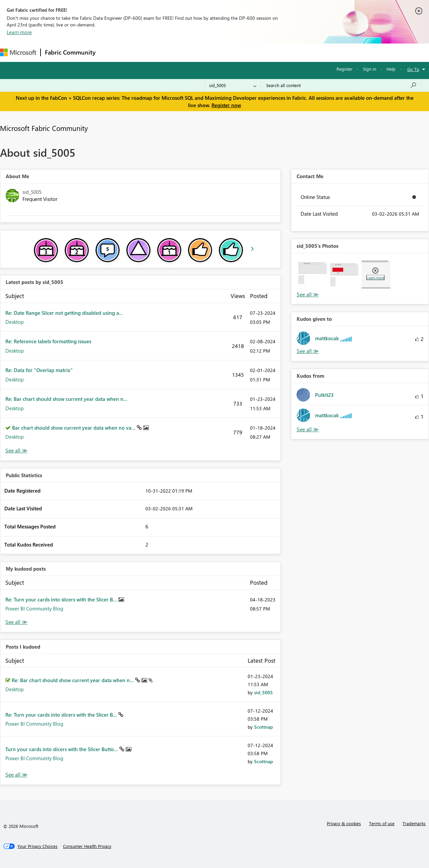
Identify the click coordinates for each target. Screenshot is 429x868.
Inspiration (140, 52)
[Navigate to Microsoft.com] (18, 52)
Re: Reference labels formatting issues (48, 341)
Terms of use (382, 823)
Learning (253, 52)
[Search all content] (341, 85)
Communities (198, 52)
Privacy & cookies (344, 823)
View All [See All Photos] (308, 295)
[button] (312, 274)
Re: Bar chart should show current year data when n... (66, 399)
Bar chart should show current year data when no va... (74, 428)
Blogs (228, 52)
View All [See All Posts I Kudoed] (16, 775)
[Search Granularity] (233, 85)
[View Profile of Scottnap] (263, 727)
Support (282, 52)
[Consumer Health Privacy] (87, 846)
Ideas (168, 52)
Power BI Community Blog (34, 608)
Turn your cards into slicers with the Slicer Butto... (62, 749)
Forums (111, 52)
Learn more (19, 32)
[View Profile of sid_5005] (263, 692)
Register (345, 69)
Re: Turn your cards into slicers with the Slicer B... (62, 599)
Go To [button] (413, 69)
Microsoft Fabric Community (44, 128)
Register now (226, 105)
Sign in (370, 69)
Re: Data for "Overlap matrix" (39, 370)
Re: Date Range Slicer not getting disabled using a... (64, 313)
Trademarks (414, 823)
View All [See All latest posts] (16, 451)
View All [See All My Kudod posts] (16, 622)
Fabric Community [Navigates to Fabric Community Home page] (70, 52)
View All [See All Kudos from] (308, 429)
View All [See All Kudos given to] (308, 351)
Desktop (15, 322)
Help (391, 69)
